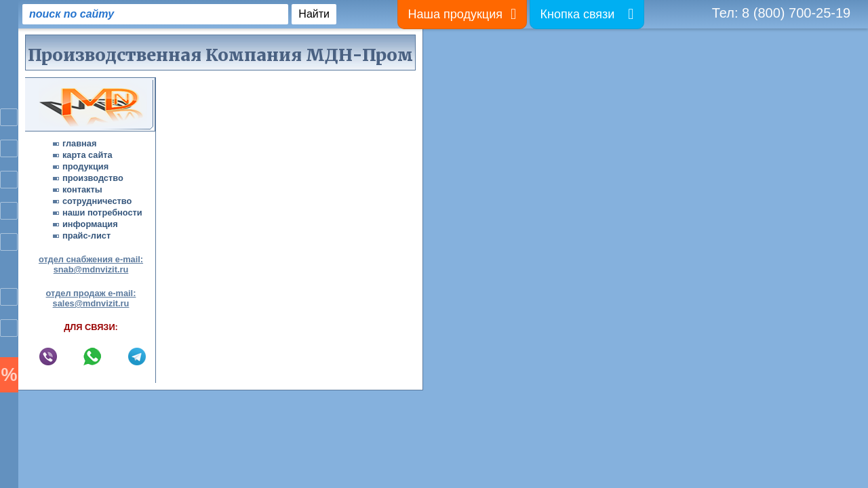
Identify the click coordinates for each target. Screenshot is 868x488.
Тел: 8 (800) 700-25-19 (781, 13)
